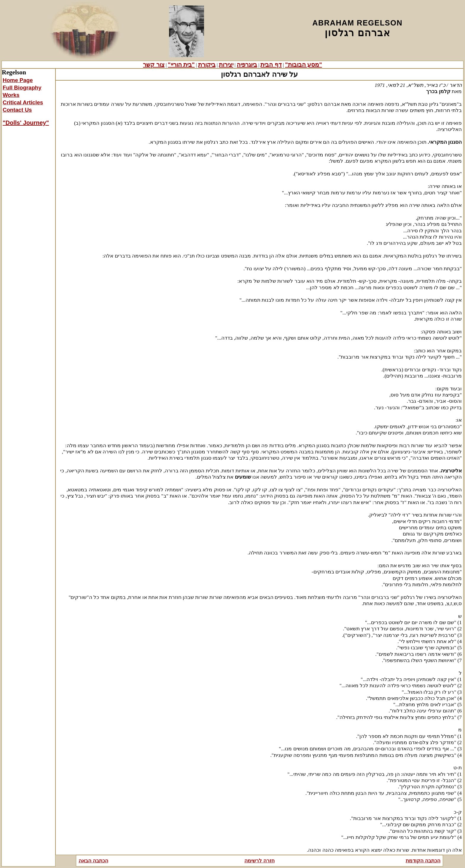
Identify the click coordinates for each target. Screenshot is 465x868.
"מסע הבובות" (304, 65)
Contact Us (17, 110)
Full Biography (22, 88)
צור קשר (154, 65)
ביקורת (207, 65)
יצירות (226, 65)
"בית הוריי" (181, 65)
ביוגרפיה (247, 65)
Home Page (18, 80)
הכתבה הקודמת (423, 861)
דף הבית (271, 65)
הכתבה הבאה (93, 861)
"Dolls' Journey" (26, 123)
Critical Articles (23, 102)
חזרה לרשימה (259, 861)
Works (11, 95)
